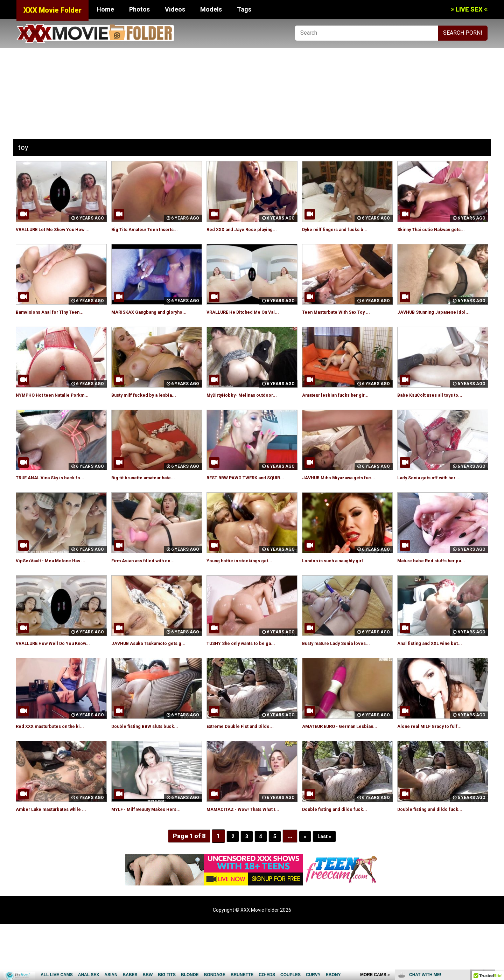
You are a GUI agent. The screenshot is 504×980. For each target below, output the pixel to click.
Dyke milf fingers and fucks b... (343, 229)
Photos (139, 9)
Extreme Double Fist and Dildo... (248, 766)
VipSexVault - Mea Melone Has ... (59, 592)
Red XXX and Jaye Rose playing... (250, 229)
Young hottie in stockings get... (247, 592)
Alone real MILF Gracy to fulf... (437, 766)
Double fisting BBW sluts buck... (153, 766)
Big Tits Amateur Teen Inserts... (153, 229)
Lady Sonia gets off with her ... (437, 502)
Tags (244, 9)
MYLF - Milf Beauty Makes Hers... (155, 857)
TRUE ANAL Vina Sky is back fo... (58, 502)
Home (105, 9)
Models (211, 9)
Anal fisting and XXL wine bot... (437, 675)
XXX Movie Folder (52, 10)
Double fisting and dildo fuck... (342, 857)
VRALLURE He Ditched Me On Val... (252, 320)
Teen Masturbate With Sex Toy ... (345, 320)
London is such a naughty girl (340, 592)
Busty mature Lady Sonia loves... (345, 675)
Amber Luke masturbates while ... (60, 857)
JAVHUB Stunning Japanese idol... (441, 320)
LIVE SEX (469, 9)
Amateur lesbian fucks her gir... (344, 411)
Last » (326, 892)
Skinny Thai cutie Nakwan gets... (440, 229)
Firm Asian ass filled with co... (150, 592)
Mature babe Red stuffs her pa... (440, 592)
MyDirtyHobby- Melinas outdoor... (250, 411)
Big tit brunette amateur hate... (152, 502)
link (498, 871)
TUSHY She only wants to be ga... (250, 675)
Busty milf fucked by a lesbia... (151, 411)
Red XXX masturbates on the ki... (59, 766)
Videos (175, 9)
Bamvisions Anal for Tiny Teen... (58, 320)
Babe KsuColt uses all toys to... (438, 411)
